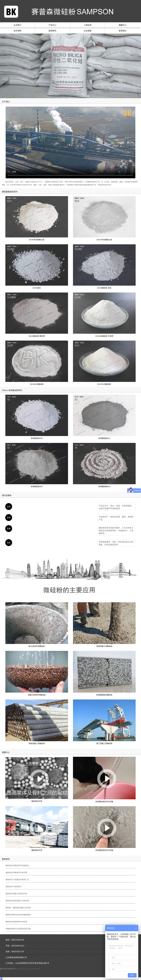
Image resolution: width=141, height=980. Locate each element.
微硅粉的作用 (37, 801)
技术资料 (17, 31)
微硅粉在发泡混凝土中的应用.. (18, 901)
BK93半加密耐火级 (104, 240)
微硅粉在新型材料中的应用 (16, 922)
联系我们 (123, 31)
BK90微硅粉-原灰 (104, 288)
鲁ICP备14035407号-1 (8, 969)
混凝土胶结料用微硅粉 (37, 695)
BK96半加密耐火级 (37, 240)
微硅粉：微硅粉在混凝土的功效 (18, 908)
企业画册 (88, 31)
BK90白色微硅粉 (37, 384)
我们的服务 (7, 495)
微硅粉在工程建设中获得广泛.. (18, 880)
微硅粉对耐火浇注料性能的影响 (18, 915)
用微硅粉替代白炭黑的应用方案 (18, 929)
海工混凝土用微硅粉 (104, 743)
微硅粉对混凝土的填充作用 (16, 894)
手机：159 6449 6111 (15, 946)
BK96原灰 (37, 288)
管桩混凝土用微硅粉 (37, 743)
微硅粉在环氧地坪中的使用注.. (18, 865)
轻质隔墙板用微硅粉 (104, 695)
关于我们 (6, 102)
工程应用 (88, 25)
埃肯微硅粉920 (104, 486)
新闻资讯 (52, 31)
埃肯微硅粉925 (37, 486)
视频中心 (123, 25)
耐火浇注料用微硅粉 (37, 646)
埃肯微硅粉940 (37, 438)
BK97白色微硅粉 (104, 384)
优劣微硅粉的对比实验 (104, 802)
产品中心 (52, 25)
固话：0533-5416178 (15, 940)
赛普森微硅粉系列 (10, 192)
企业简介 (17, 25)
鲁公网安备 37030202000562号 (29, 969)
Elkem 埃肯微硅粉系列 (12, 390)
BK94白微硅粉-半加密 (104, 336)
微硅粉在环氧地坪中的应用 (16, 873)
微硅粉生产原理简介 (14, 887)
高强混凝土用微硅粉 (104, 646)
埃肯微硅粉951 (104, 438)
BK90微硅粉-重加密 (37, 336)
